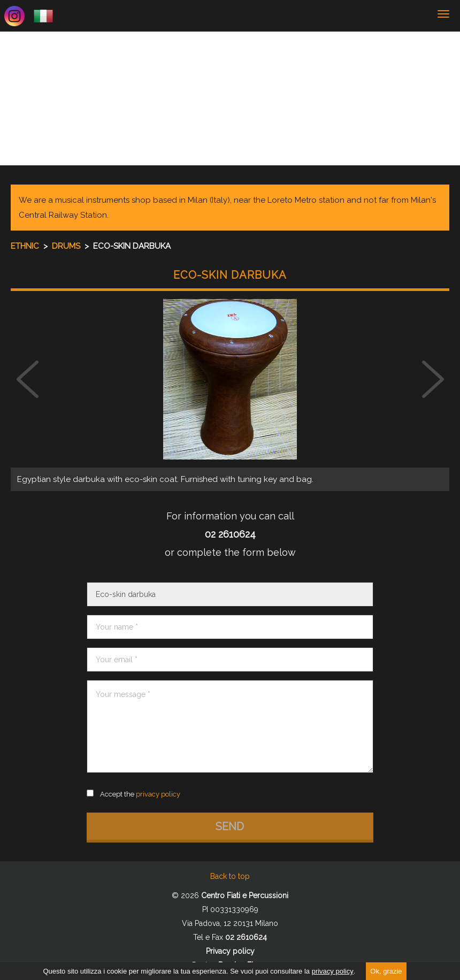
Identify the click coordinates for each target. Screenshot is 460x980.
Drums (67, 246)
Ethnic (26, 246)
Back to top (230, 876)
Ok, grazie (386, 971)
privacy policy (333, 971)
